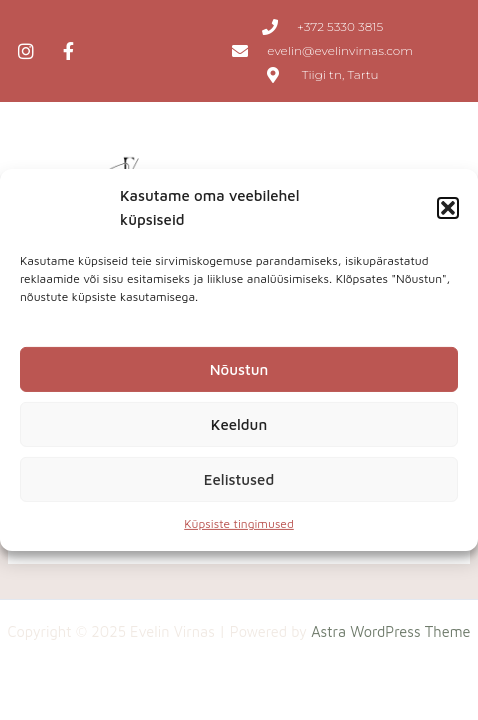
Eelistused (239, 479)
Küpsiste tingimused (239, 523)
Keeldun (239, 424)
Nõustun (239, 369)
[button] (448, 208)
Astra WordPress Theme (390, 631)
